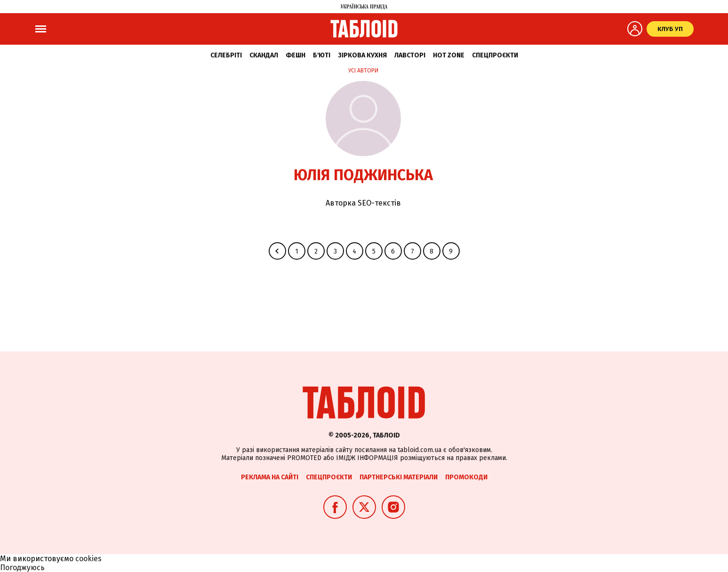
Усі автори (363, 71)
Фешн (296, 55)
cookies (88, 559)
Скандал (264, 55)
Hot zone (449, 55)
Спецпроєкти (495, 55)
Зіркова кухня (362, 55)
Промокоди (466, 477)
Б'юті (322, 55)
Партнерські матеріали (399, 477)
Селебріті (226, 55)
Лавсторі (410, 55)
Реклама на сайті (270, 477)
